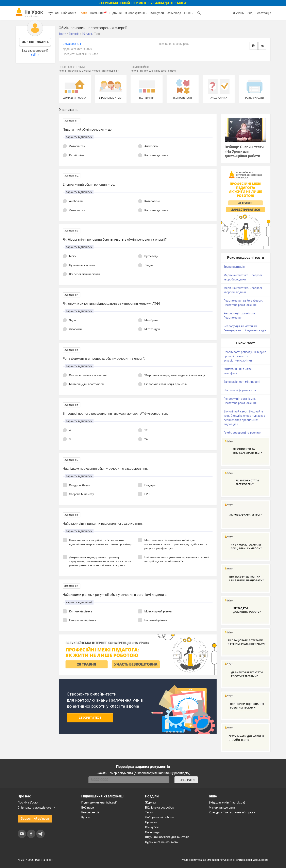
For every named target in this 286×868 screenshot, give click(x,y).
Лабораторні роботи (159, 817)
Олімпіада (174, 13)
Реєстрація (263, 13)
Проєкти (151, 822)
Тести (83, 13)
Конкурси (157, 13)
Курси (86, 817)
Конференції (90, 812)
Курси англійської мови (162, 842)
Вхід (250, 13)
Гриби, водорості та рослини (242, 433)
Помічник (98, 13)
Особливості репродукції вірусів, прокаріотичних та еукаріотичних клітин (245, 356)
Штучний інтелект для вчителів (167, 837)
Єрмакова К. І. (72, 44)
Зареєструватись (36, 42)
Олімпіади (152, 832)
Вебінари (88, 808)
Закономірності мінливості (242, 382)
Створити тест (90, 718)
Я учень (238, 13)
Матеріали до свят (222, 808)
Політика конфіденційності (251, 860)
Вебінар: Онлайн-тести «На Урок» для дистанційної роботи (244, 152)
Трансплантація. (235, 267)
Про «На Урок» (28, 802)
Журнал (53, 13)
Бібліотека (69, 13)
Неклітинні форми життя (240, 390)
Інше (189, 13)
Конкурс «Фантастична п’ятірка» (232, 812)
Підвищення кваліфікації (128, 13)
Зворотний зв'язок (35, 819)
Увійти (35, 55)
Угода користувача (193, 860)
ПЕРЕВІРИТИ (186, 780)
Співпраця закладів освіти (37, 808)
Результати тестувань (105, 71)
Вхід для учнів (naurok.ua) (227, 802)
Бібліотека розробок (160, 808)
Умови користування (220, 860)
